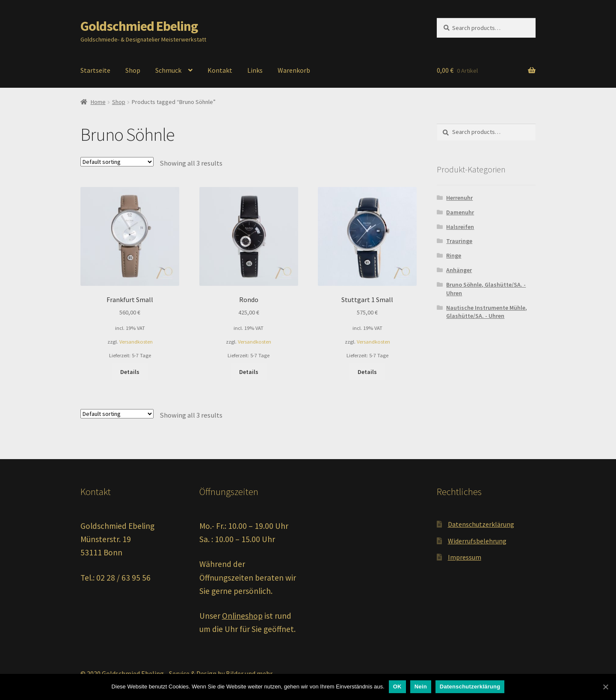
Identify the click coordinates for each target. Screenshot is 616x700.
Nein (421, 687)
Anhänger (459, 270)
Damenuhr (460, 212)
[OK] (605, 687)
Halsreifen (460, 227)
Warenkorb (294, 70)
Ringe (454, 255)
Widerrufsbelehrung (477, 541)
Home (98, 102)
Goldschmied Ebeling (139, 26)
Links (255, 70)
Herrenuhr (459, 198)
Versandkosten (136, 342)
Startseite (95, 70)
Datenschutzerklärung (481, 524)
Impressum (465, 557)
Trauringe (459, 241)
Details (130, 372)
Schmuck (168, 70)
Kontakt (220, 70)
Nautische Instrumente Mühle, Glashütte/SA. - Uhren (487, 312)
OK (397, 687)
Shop (133, 70)
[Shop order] (117, 162)
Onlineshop (242, 616)
